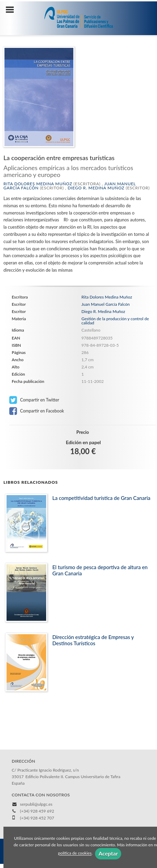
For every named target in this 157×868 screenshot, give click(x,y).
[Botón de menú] (12, 10)
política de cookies (75, 853)
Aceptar (108, 853)
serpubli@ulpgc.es (36, 804)
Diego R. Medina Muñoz (96, 188)
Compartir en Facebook (37, 411)
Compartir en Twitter (34, 400)
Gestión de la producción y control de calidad (115, 321)
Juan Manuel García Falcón (106, 304)
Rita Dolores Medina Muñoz (38, 184)
